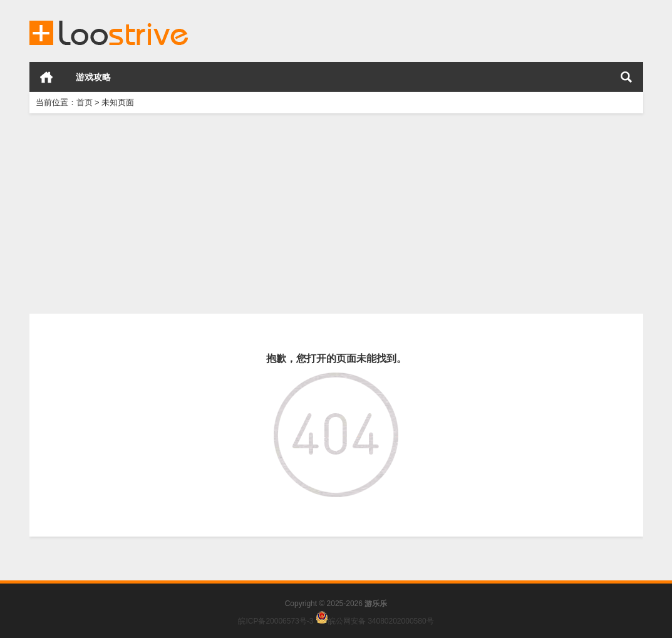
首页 (46, 77)
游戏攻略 (93, 77)
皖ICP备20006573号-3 (276, 621)
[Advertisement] (336, 214)
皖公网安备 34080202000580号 (381, 621)
